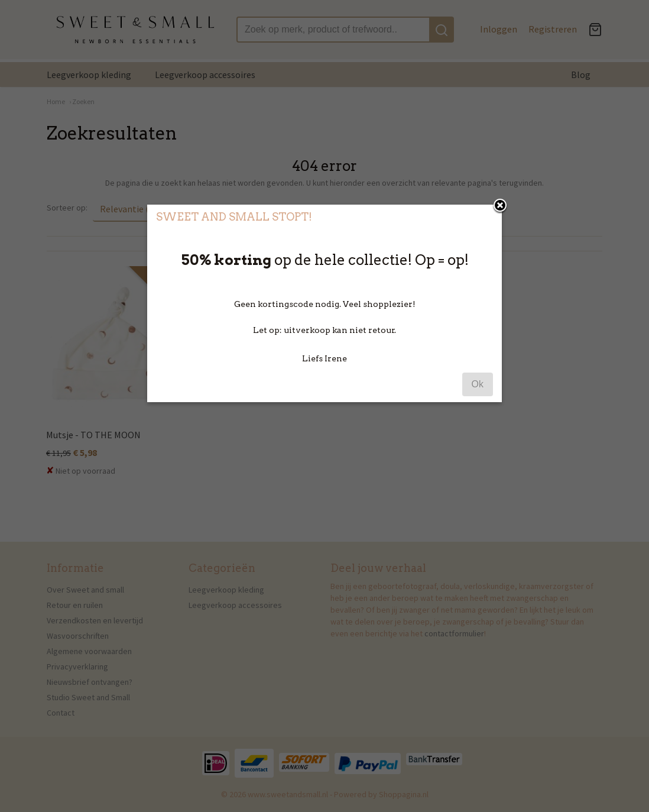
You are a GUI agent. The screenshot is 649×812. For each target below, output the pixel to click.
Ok (478, 384)
